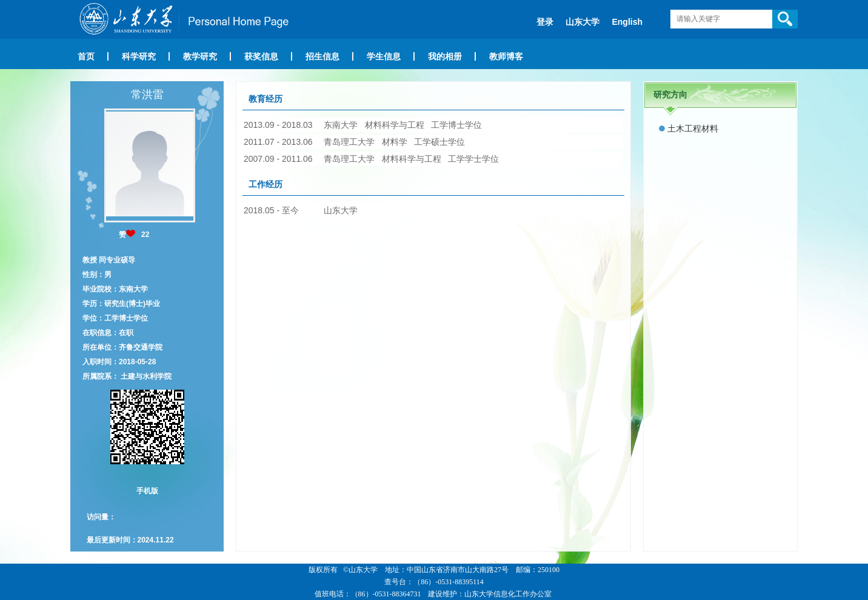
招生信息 (322, 56)
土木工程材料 (693, 128)
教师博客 (506, 56)
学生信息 (384, 56)
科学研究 (139, 56)
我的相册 (445, 56)
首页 (86, 56)
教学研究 (200, 56)
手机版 (147, 491)
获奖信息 (261, 56)
